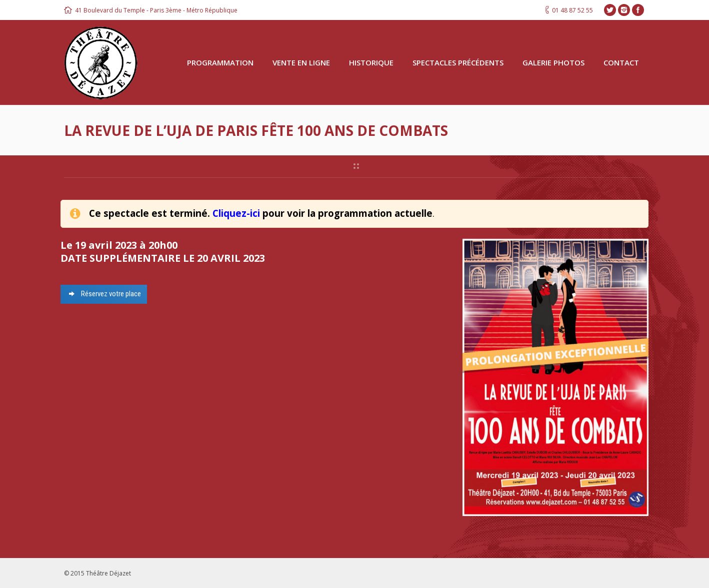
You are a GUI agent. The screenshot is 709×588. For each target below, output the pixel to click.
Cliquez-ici (236, 213)
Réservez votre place (79, 294)
